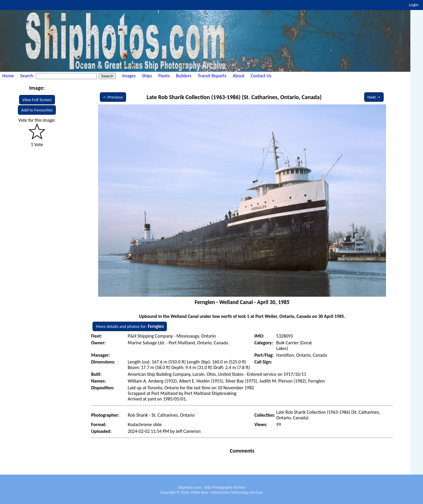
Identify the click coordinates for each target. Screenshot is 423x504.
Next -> (374, 97)
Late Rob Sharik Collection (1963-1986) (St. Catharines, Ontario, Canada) (234, 97)
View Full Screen (37, 100)
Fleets (164, 76)
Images (129, 76)
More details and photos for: (130, 326)
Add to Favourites (37, 110)
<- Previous (113, 97)
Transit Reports (212, 76)
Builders (184, 76)
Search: (28, 76)
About (239, 76)
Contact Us (261, 76)
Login (414, 5)
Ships (147, 76)
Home (8, 76)
